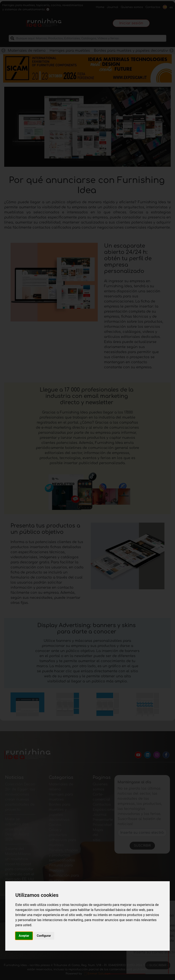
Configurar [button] (44, 936)
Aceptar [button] (24, 936)
